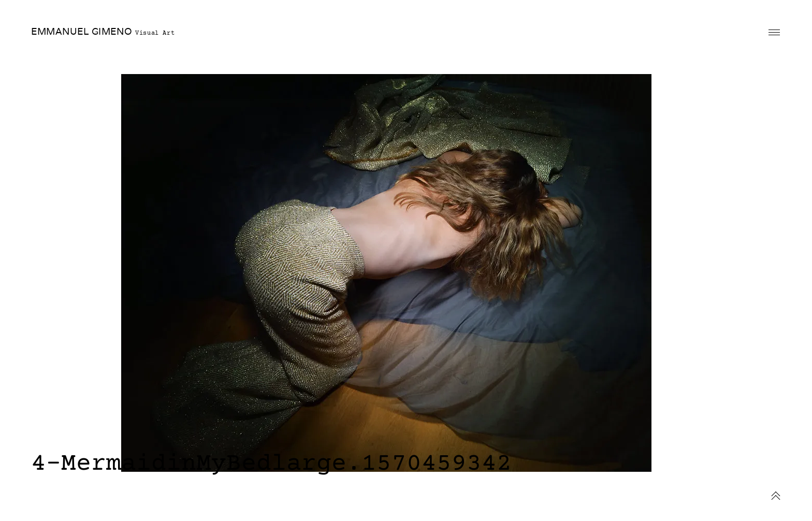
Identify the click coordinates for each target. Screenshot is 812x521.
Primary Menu (774, 32)
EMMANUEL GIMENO (82, 31)
